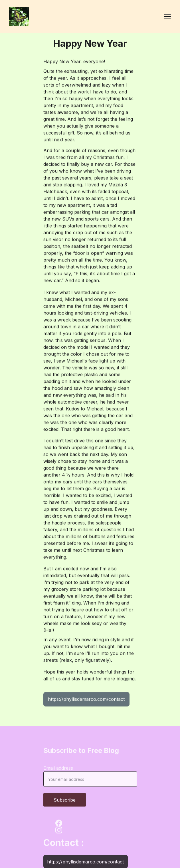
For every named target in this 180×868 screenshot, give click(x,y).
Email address (58, 771)
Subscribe (65, 802)
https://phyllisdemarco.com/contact (86, 700)
